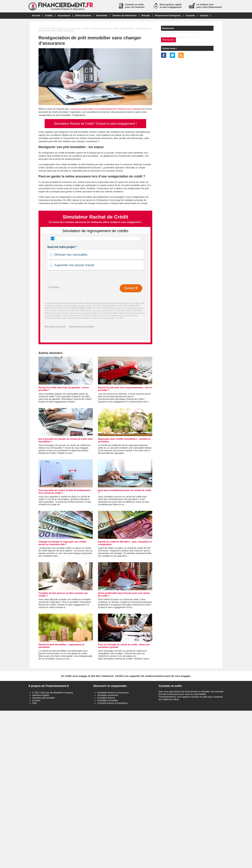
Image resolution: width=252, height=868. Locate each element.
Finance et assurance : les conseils (66, 28)
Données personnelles (44, 698)
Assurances (64, 15)
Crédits (49, 15)
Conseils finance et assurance (112, 703)
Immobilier (102, 15)
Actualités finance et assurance (113, 693)
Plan (35, 703)
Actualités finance (106, 698)
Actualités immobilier (108, 700)
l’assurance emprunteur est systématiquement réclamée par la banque (106, 109)
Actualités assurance (108, 695)
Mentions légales (41, 695)
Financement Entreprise (168, 15)
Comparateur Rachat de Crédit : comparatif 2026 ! (113, 28)
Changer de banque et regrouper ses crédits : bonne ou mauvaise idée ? (63, 543)
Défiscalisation (83, 15)
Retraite (146, 15)
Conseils (190, 15)
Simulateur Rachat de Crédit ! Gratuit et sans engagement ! (95, 124)
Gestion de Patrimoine (124, 15)
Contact (204, 15)
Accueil (36, 15)
